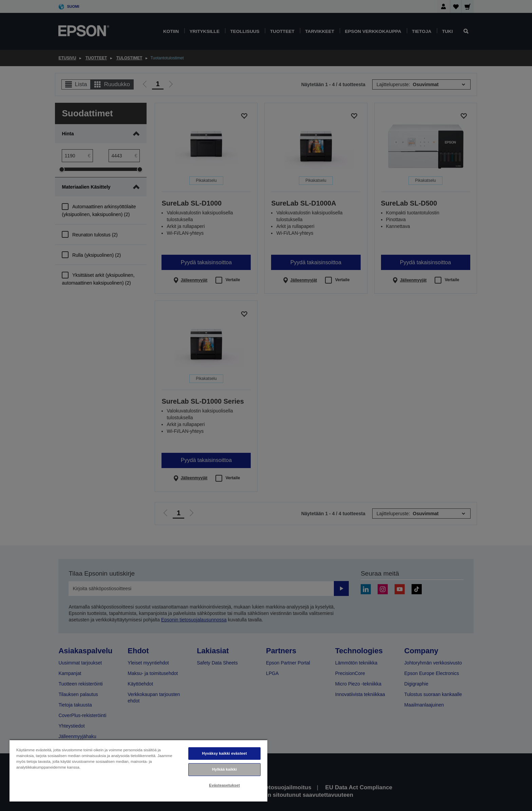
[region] (138, 770)
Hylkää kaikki (224, 769)
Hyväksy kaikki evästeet (224, 753)
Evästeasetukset (224, 785)
